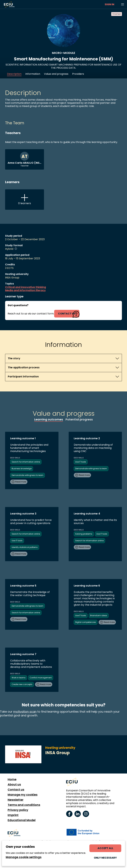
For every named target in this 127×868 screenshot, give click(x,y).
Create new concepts (22, 684)
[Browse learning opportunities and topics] (123, 4)
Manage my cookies (23, 795)
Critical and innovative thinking (25, 287)
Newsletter (16, 800)
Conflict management (41, 678)
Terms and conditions (24, 805)
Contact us (16, 790)
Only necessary (105, 858)
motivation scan (25, 712)
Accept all (105, 848)
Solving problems (84, 534)
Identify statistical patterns (25, 547)
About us (14, 784)
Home (12, 779)
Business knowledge (22, 469)
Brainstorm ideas (99, 615)
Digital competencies (86, 622)
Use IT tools (81, 462)
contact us (67, 314)
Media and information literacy (25, 290)
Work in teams (19, 678)
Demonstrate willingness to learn (27, 475)
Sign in (109, 4)
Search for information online (26, 462)
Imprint (13, 815)
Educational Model (22, 820)
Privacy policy (18, 810)
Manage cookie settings (24, 857)
